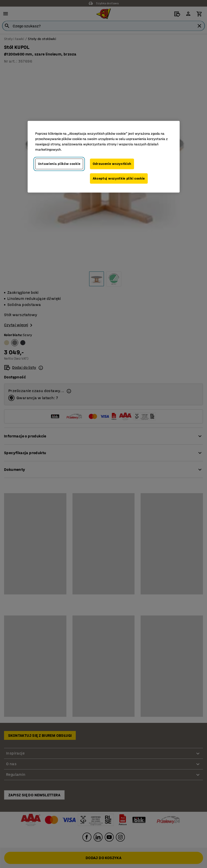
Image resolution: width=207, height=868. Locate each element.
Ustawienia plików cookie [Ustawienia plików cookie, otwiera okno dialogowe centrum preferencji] (59, 164)
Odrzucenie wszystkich (112, 164)
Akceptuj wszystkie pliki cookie (119, 178)
